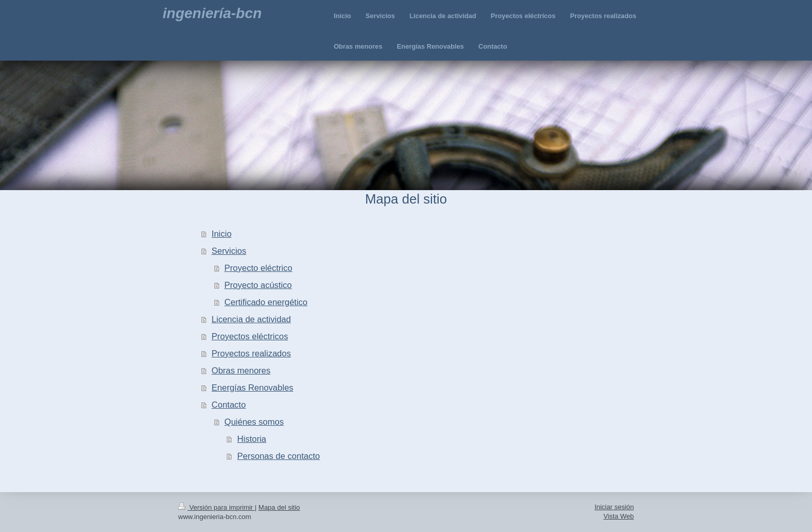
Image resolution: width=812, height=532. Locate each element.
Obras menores (241, 370)
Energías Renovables (253, 387)
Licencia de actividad (251, 319)
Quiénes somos (254, 422)
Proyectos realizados (251, 353)
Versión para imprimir (216, 507)
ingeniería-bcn (212, 13)
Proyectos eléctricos (250, 336)
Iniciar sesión (614, 507)
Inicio (222, 234)
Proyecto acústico (258, 285)
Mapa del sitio (279, 507)
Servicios (229, 251)
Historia (252, 439)
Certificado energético (266, 302)
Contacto (229, 405)
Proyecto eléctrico (258, 268)
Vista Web (619, 516)
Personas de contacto (279, 456)
